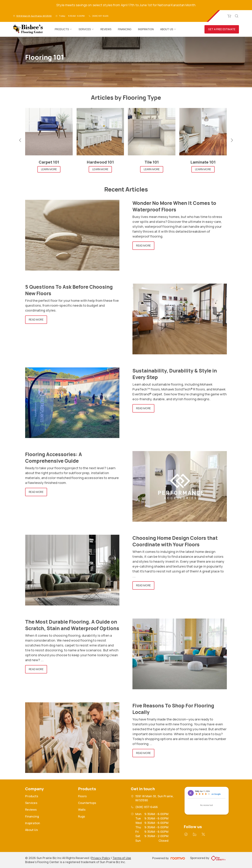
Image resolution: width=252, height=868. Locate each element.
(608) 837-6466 (100, 16)
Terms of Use (122, 858)
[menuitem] (63, 29)
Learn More (49, 169)
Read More (143, 246)
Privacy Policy (101, 858)
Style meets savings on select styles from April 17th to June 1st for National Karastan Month (126, 5)
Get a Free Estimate (222, 29)
